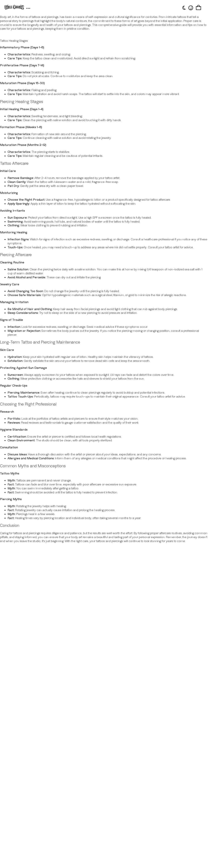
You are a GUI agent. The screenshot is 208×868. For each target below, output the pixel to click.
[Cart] (198, 8)
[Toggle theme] (183, 8)
